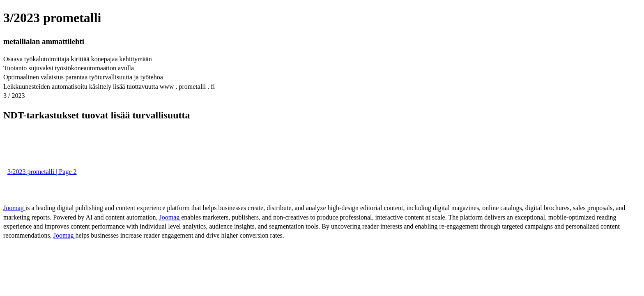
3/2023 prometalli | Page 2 (42, 172)
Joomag (14, 208)
